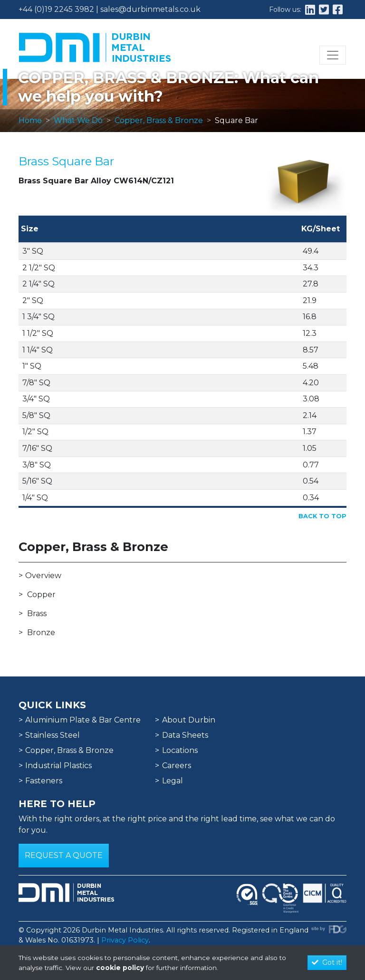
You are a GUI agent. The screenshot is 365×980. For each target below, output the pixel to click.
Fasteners (44, 781)
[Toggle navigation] (333, 55)
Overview (43, 576)
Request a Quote (64, 855)
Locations (180, 750)
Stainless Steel (53, 735)
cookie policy (120, 968)
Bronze (41, 633)
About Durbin (189, 720)
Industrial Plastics (58, 766)
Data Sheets (185, 735)
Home (30, 120)
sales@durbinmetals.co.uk (150, 9)
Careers (177, 766)
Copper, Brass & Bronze (159, 120)
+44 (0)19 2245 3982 (56, 9)
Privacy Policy (125, 940)
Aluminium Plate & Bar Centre (83, 720)
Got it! (327, 962)
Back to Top (322, 516)
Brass (37, 614)
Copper (41, 595)
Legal (173, 781)
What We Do (78, 120)
